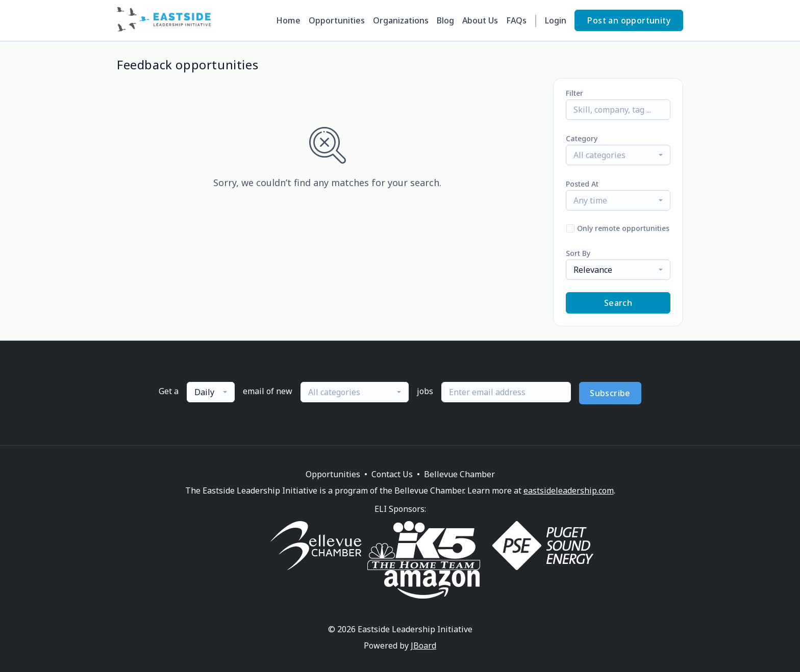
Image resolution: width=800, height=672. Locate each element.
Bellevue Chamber (459, 474)
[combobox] (618, 155)
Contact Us (392, 474)
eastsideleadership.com (569, 490)
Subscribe (610, 393)
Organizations (401, 20)
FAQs (516, 20)
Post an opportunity (629, 20)
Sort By (578, 253)
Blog (445, 20)
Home (288, 20)
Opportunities (337, 20)
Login (556, 20)
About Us (480, 20)
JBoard (423, 645)
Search (618, 303)
